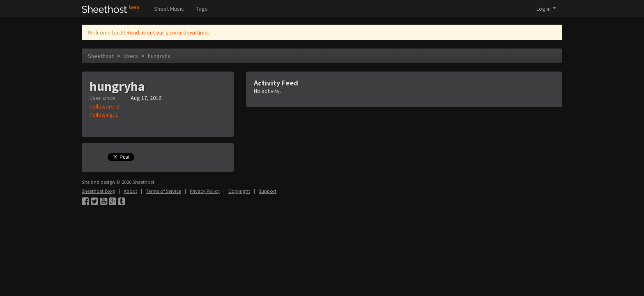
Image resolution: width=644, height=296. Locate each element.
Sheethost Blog (98, 191)
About (130, 191)
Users (131, 56)
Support (268, 191)
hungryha (159, 56)
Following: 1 (104, 115)
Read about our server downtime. (168, 32)
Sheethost (101, 56)
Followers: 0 (104, 106)
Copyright (239, 191)
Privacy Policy (205, 191)
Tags (202, 9)
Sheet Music (169, 9)
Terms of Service (163, 191)
